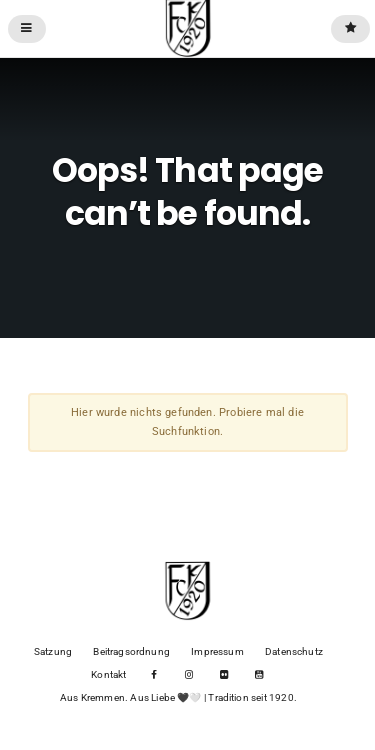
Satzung (53, 651)
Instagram (189, 675)
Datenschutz (294, 651)
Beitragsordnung (131, 651)
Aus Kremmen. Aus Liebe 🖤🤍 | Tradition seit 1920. (178, 697)
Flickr (223, 675)
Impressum (217, 651)
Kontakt (108, 674)
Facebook (154, 675)
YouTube (258, 675)
